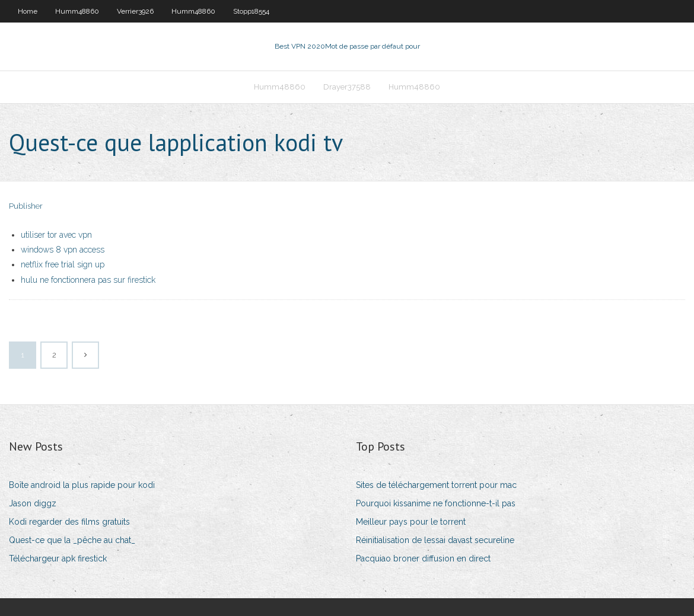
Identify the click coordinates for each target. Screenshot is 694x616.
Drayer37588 (347, 87)
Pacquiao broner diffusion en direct (423, 558)
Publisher (26, 206)
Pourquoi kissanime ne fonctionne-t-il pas (436, 503)
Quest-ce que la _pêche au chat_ (72, 540)
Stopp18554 (251, 11)
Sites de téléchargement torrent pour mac (436, 485)
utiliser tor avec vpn (56, 235)
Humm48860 (77, 11)
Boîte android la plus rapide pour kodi (82, 485)
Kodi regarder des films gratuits (69, 522)
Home (28, 11)
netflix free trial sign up (63, 264)
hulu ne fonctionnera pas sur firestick (88, 280)
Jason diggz (33, 503)
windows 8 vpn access (63, 250)
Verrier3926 (135, 11)
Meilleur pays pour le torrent (411, 522)
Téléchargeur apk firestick (58, 558)
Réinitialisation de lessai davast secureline (435, 540)
